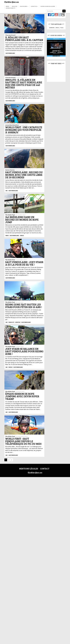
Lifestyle (34, 6)
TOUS (62, 28)
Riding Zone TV (11, 8)
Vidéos (22, 235)
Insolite (14, 6)
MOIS (57, 28)
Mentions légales (29, 469)
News (7, 6)
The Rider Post (10, 215)
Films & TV (11, 322)
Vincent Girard (10, 35)
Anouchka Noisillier (12, 125)
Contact (45, 469)
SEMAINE (52, 28)
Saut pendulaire (10, 53)
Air (7, 191)
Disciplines (24, 6)
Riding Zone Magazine (48, 6)
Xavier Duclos (10, 170)
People (10, 367)
